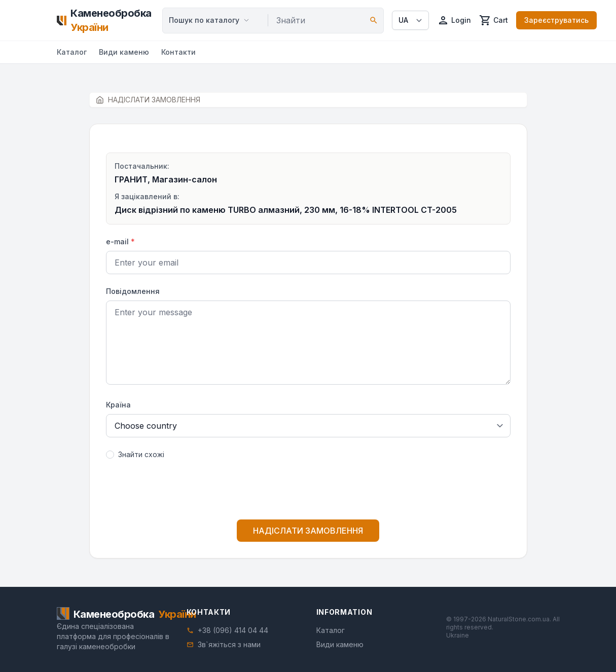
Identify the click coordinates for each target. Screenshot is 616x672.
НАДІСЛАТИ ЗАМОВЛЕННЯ (308, 531)
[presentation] (308, 492)
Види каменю (124, 52)
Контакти (178, 52)
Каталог (72, 52)
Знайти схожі (141, 454)
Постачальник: (142, 166)
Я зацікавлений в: (147, 196)
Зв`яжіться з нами (229, 644)
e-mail (120, 241)
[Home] (106, 20)
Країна (118, 405)
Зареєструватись (556, 20)
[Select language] (410, 20)
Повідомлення (133, 291)
